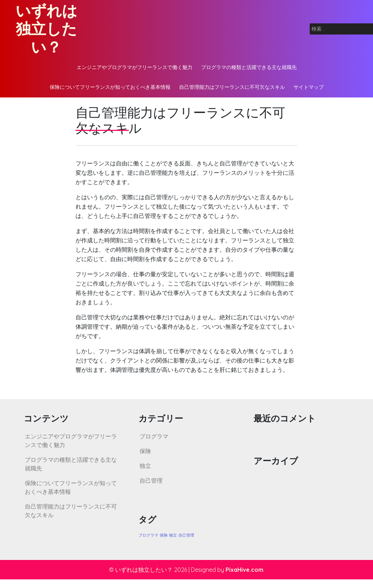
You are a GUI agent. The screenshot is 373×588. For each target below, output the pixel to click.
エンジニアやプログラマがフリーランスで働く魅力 (135, 67)
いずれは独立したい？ (46, 29)
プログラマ (154, 436)
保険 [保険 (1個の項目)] (164, 535)
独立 (145, 466)
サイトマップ (309, 87)
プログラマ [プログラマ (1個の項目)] (148, 535)
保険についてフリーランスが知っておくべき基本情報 (110, 87)
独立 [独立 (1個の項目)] (173, 535)
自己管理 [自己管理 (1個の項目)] (186, 535)
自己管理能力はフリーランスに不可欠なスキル (232, 87)
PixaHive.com (244, 570)
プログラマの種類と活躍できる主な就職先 (249, 67)
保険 (145, 451)
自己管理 (151, 480)
